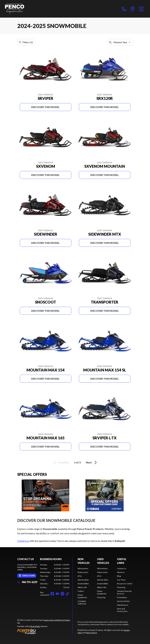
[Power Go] (45, 631)
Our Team (121, 580)
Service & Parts (123, 601)
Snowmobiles (83, 584)
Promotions (122, 597)
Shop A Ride (35, 626)
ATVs (80, 576)
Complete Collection (82, 602)
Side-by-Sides (83, 580)
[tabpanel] (55, 576)
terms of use (92, 633)
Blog (119, 576)
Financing (101, 597)
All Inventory (83, 568)
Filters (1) (26, 42)
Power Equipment (82, 596)
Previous (61, 462)
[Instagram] (62, 594)
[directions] (133, 9)
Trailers (81, 591)
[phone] (124, 9)
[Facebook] (52, 594)
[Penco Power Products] (15, 9)
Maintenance (123, 605)
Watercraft (82, 587)
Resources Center (125, 584)
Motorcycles (83, 572)
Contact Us (122, 568)
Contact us (23, 541)
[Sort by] (120, 42)
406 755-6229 (27, 582)
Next (92, 462)
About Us (121, 572)
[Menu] (141, 9)
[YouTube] (57, 594)
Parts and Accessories (122, 610)
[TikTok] (67, 594)
